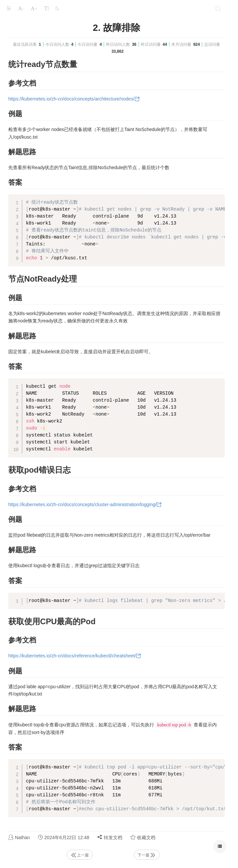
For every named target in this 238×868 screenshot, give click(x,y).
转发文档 (110, 837)
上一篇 (80, 855)
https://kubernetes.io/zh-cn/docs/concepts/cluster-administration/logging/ (82, 504)
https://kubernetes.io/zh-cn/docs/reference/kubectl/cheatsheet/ (72, 656)
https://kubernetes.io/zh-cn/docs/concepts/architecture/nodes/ (71, 99)
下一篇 (147, 855)
